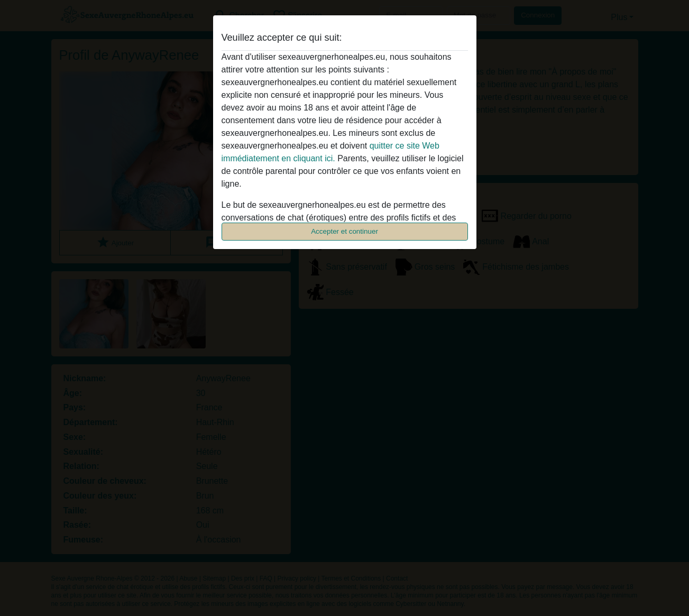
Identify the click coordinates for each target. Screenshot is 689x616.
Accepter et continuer (344, 231)
